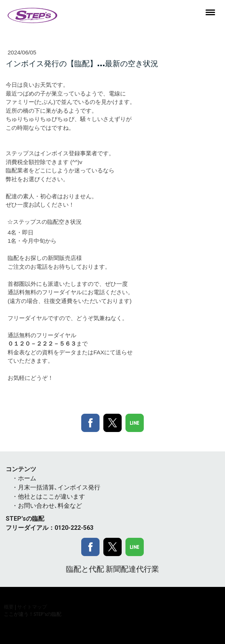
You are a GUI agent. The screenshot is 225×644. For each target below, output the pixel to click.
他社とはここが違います (51, 497)
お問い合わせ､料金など (50, 506)
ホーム (27, 478)
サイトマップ (32, 607)
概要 (9, 607)
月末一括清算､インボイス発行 (59, 487)
